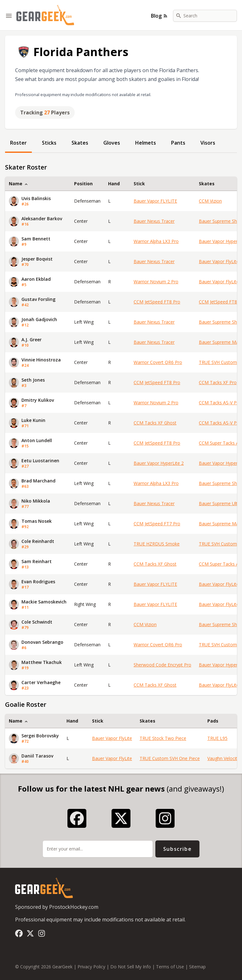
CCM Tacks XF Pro (218, 382)
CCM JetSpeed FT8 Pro (157, 302)
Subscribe (177, 849)
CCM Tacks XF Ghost (155, 423)
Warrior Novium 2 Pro (156, 282)
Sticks (49, 143)
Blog (159, 16)
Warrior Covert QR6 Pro (158, 362)
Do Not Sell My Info (131, 967)
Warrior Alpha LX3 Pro (156, 241)
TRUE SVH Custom (218, 362)
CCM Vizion (210, 201)
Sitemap (197, 967)
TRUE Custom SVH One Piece (170, 758)
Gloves (112, 143)
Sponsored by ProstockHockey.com (57, 907)
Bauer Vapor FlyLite (219, 261)
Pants (178, 143)
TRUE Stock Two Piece (163, 738)
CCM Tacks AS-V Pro (220, 403)
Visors (208, 143)
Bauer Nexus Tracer (154, 221)
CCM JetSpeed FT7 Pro (157, 524)
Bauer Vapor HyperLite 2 (159, 463)
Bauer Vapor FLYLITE (155, 201)
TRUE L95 (217, 738)
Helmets (146, 143)
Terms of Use (170, 967)
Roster (18, 143)
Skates (80, 143)
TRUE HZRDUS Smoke (157, 544)
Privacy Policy (91, 967)
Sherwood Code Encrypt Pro (162, 665)
